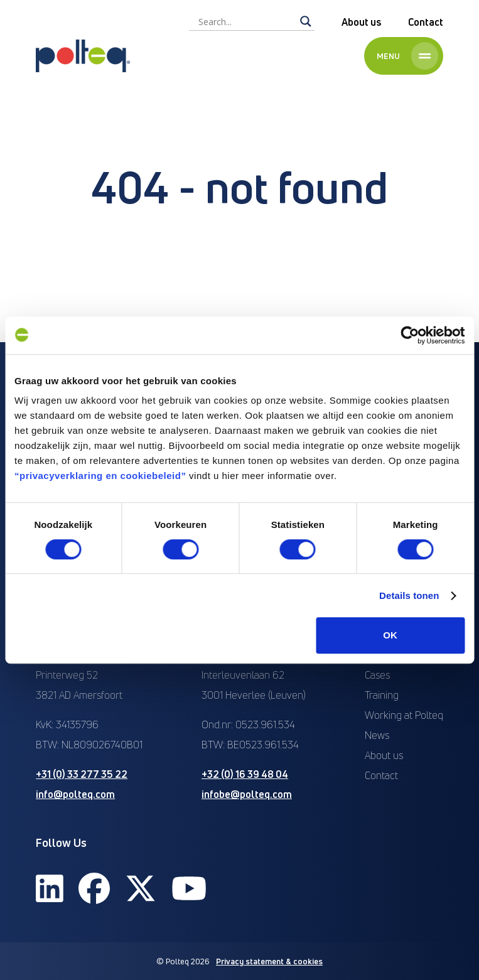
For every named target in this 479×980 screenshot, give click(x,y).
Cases (377, 675)
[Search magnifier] (306, 21)
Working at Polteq (404, 715)
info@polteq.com (75, 794)
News (377, 735)
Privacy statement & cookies (269, 961)
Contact (426, 22)
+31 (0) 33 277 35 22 (82, 774)
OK (390, 635)
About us (361, 22)
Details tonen (409, 595)
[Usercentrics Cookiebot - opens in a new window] (410, 335)
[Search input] (246, 21)
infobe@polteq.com (247, 794)
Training (382, 695)
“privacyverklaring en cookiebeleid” (100, 476)
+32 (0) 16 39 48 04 (245, 774)
